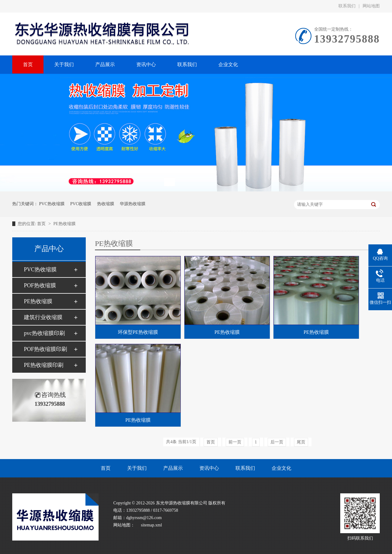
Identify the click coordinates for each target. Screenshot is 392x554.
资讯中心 (209, 468)
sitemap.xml (151, 525)
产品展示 (173, 468)
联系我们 (347, 6)
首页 (42, 224)
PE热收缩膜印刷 (44, 365)
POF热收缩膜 (40, 285)
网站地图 (371, 6)
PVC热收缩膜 (52, 204)
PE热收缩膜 (64, 224)
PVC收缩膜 (81, 204)
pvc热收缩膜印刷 (44, 333)
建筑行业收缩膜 (43, 317)
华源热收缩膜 (133, 204)
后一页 (277, 442)
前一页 (235, 442)
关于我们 (137, 468)
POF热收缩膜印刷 (45, 349)
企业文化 (281, 468)
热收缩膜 (106, 204)
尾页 (301, 442)
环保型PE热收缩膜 (138, 332)
